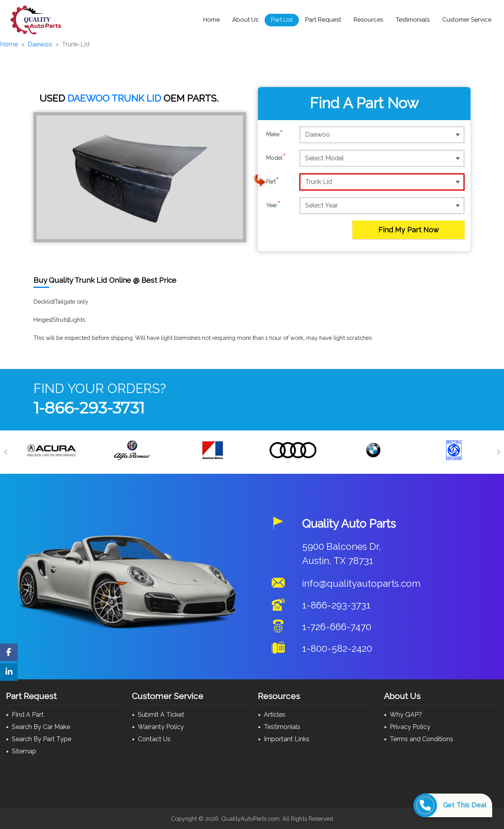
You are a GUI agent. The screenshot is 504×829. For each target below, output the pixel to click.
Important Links (287, 739)
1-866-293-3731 (89, 408)
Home (211, 20)
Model (276, 158)
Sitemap (24, 751)
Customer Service (467, 20)
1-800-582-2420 (337, 648)
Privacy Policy (410, 727)
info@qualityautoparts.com (361, 583)
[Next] (498, 452)
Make (275, 134)
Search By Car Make (41, 727)
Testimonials (413, 20)
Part (273, 182)
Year (273, 205)
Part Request (323, 20)
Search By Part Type (42, 739)
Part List (282, 20)
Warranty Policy (161, 727)
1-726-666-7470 (337, 627)
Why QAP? (406, 715)
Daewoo (40, 44)
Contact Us (154, 739)
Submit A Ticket (161, 715)
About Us (245, 20)
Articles (275, 715)
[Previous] (6, 452)
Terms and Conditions (422, 739)
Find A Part (28, 715)
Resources (368, 20)
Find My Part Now (409, 230)
